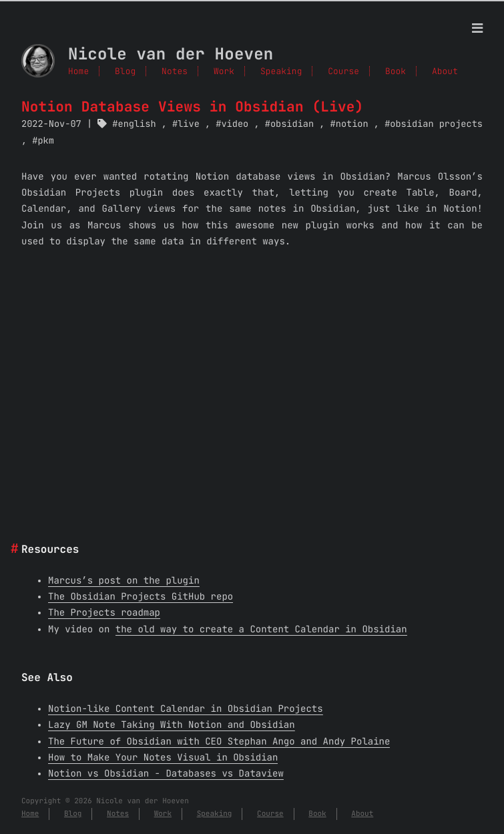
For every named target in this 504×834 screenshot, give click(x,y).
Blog (125, 71)
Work (224, 71)
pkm (45, 141)
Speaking (281, 71)
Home (78, 71)
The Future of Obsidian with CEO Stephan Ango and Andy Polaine (219, 742)
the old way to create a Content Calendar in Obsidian (261, 630)
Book (396, 71)
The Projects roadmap (104, 613)
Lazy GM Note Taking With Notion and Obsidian (172, 725)
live (189, 124)
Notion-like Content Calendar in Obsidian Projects (186, 709)
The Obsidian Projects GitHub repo (141, 597)
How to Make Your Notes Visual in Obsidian (163, 758)
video (235, 124)
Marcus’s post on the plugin (124, 581)
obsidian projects (436, 124)
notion (352, 124)
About (445, 71)
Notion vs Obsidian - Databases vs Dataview (166, 774)
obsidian (292, 124)
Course (343, 71)
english (137, 124)
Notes (175, 71)
